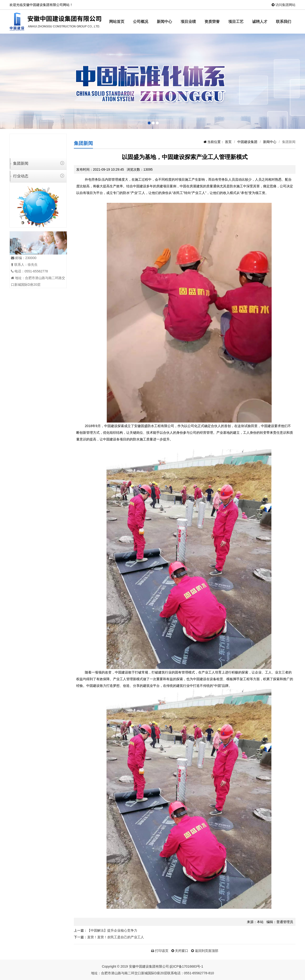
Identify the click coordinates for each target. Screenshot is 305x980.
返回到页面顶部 (205, 951)
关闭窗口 (180, 951)
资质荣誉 (212, 22)
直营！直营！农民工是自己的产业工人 (116, 937)
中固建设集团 (247, 142)
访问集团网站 (285, 5)
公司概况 (141, 22)
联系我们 (284, 22)
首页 (228, 142)
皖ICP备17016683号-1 (186, 966)
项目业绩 (188, 22)
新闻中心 (164, 22)
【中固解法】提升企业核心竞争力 (112, 930)
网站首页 (117, 22)
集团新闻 (21, 163)
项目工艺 (236, 22)
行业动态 (21, 176)
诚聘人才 (260, 22)
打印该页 (160, 951)
